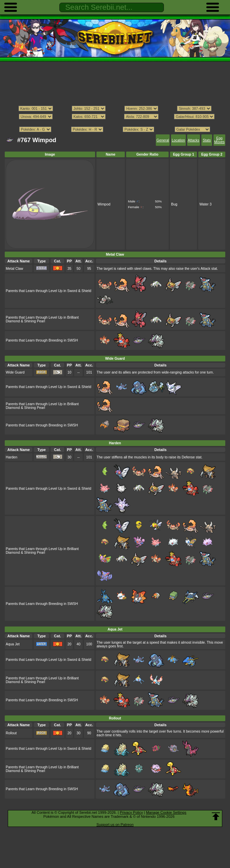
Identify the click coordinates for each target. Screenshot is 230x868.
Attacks (194, 140)
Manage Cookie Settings (166, 812)
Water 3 (205, 204)
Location (178, 140)
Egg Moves (219, 140)
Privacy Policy (131, 812)
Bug (174, 204)
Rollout (11, 733)
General (163, 140)
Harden (11, 457)
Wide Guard (15, 372)
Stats (207, 140)
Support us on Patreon (115, 825)
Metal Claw (15, 269)
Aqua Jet (13, 644)
